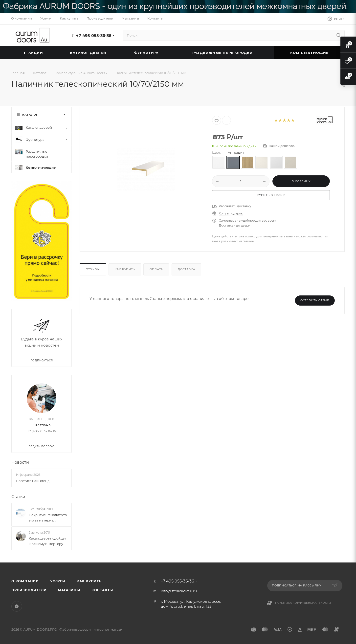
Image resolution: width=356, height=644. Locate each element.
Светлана (42, 425)
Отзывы (93, 269)
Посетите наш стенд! (33, 480)
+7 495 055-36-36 (94, 36)
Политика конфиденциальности (303, 603)
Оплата (156, 269)
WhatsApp (17, 606)
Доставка (186, 269)
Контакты (102, 590)
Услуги (58, 581)
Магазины (69, 590)
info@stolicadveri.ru (179, 591)
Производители (29, 590)
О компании (25, 581)
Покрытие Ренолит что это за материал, (48, 517)
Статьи (18, 496)
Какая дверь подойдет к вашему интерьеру (47, 541)
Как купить (125, 269)
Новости (20, 462)
